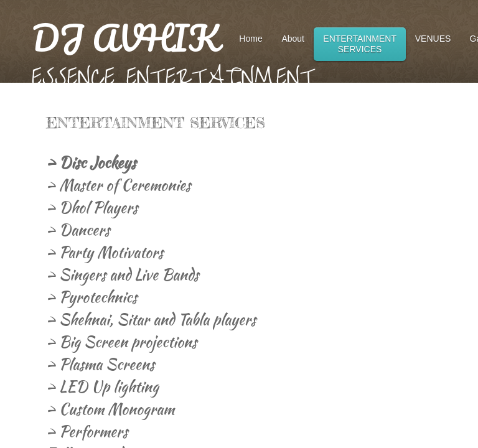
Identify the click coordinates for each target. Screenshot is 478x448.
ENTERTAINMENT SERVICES (360, 44)
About (293, 39)
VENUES (433, 39)
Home (251, 39)
